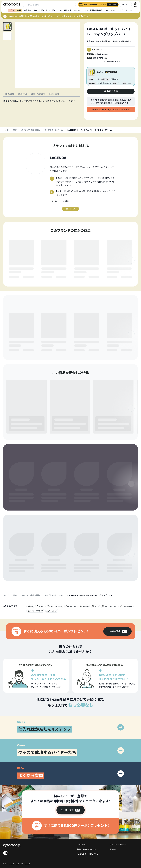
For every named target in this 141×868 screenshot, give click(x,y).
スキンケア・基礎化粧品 (30, 130)
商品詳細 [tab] (23, 94)
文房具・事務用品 (96, 10)
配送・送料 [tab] (54, 94)
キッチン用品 (50, 10)
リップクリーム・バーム (54, 130)
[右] (131, 266)
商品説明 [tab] (10, 94)
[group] (117, 664)
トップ (6, 130)
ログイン (126, 4)
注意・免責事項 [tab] (38, 94)
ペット (86, 10)
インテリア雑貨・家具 (64, 10)
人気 (11, 10)
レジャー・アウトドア (111, 10)
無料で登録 (15, 277)
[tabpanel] (42, 101)
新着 (19, 10)
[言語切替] (135, 5)
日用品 (41, 10)
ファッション (77, 10)
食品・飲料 (28, 10)
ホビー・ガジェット (126, 10)
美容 (35, 10)
